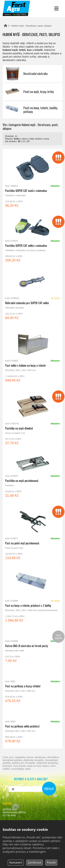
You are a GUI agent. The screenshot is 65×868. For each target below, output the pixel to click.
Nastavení (16, 862)
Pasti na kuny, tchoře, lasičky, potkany (32, 110)
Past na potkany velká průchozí (32, 728)
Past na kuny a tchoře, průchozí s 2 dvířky (32, 597)
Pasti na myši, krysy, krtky (32, 92)
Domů (6, 26)
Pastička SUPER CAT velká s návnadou (32, 240)
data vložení (36, 139)
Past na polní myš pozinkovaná (32, 534)
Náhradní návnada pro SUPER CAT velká (32, 296)
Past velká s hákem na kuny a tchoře (32, 356)
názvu (25, 139)
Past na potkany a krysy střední (32, 688)
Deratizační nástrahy (32, 74)
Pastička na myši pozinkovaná (32, 477)
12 (24, 141)
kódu (17, 139)
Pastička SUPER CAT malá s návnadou (32, 181)
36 (28, 141)
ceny (47, 139)
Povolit (51, 862)
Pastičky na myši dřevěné (32, 419)
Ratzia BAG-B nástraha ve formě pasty (32, 648)
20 (19, 141)
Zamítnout (34, 862)
